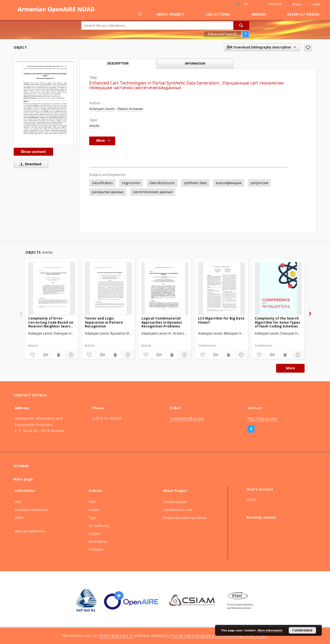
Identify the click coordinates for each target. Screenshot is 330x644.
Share (297, 4)
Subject (94, 534)
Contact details (175, 502)
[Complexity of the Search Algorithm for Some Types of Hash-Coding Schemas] (278, 288)
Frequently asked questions (185, 518)
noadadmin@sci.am (187, 418)
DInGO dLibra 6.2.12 (116, 636)
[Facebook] (251, 429)
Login (316, 4)
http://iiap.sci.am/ (263, 418)
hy (246, 4)
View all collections (30, 531)
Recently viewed (303, 14)
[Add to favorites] (308, 47)
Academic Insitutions (31, 510)
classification (102, 183)
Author (94, 510)
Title (92, 502)
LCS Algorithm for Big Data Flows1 (221, 320)
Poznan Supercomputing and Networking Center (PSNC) (219, 636)
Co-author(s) (99, 526)
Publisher (96, 549)
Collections (218, 14)
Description (98, 542)
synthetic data (195, 183)
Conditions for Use (178, 510)
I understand (302, 630)
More (290, 368)
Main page (23, 479)
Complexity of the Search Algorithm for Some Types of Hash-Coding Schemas (277, 322)
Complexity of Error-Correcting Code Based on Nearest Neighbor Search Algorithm (51, 322)
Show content (33, 152)
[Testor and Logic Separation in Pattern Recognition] (108, 288)
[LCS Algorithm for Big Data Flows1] (222, 288)
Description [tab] (118, 63)
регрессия (259, 183)
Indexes (259, 14)
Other (19, 518)
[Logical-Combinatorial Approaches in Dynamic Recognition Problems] (165, 288)
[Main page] (140, 14)
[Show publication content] (58, 355)
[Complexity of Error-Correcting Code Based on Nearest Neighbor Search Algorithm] (52, 288)
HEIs (18, 502)
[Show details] (71, 355)
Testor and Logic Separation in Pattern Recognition (104, 322)
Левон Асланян (130, 109)
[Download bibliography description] (45, 355)
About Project (170, 14)
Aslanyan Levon (102, 109)
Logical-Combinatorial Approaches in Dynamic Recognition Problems (162, 322)
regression (131, 183)
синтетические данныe (153, 192)
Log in (251, 499)
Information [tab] (195, 63)
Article (94, 126)
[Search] (241, 25)
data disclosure (162, 183)
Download (29, 164)
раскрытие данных (108, 192)
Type (93, 518)
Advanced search (222, 34)
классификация (229, 183)
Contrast (275, 4)
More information (270, 630)
